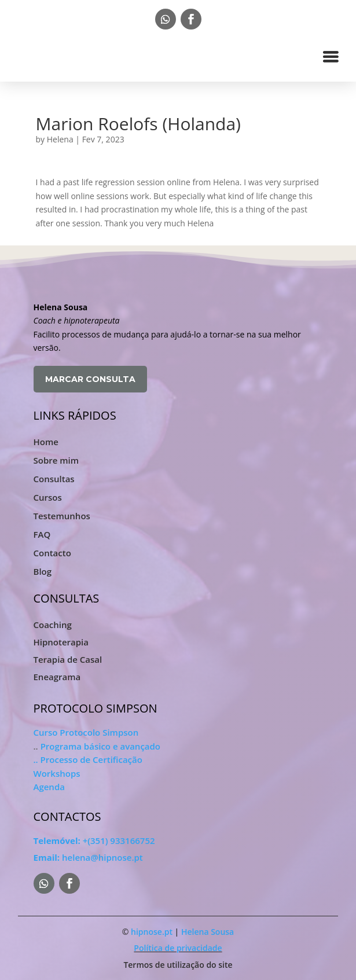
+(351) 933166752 (94, 840)
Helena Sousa (208, 932)
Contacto (52, 553)
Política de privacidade (178, 948)
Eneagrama (57, 678)
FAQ (42, 534)
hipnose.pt (152, 932)
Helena (60, 139)
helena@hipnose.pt (88, 857)
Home (46, 442)
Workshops (57, 773)
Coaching (53, 625)
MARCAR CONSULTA (90, 379)
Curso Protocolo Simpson (86, 732)
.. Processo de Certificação (88, 759)
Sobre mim (56, 460)
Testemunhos (62, 516)
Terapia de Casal (68, 660)
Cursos (48, 497)
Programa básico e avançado (100, 746)
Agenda (49, 787)
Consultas (54, 479)
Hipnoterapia (61, 643)
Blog (43, 571)
